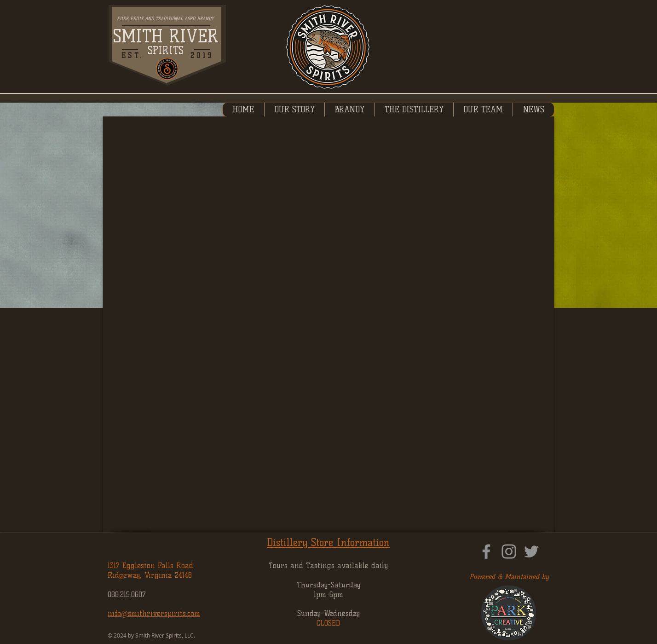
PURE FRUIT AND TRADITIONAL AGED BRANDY (165, 19)
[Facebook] (486, 551)
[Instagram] (509, 551)
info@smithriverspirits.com (154, 613)
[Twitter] (531, 551)
